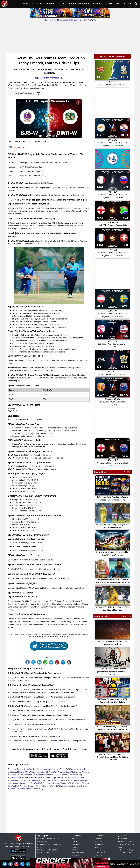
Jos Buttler (98, 856)
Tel (5, 864)
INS (17, 864)
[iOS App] (18, 860)
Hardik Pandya (100, 847)
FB (28, 662)
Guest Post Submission (126, 842)
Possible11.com (56, 741)
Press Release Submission (127, 844)
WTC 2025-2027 (43, 842)
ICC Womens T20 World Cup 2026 (49, 844)
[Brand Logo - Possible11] (18, 841)
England (75, 847)
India (73, 839)
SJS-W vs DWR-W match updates (62, 786)
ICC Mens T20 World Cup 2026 (48, 839)
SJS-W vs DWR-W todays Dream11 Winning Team (28, 786)
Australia (75, 842)
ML (64, 662)
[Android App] (18, 853)
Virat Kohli (98, 839)
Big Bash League (43, 853)
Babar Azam (99, 844)
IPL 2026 (40, 847)
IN (29, 864)
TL (52, 662)
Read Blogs (127, 472)
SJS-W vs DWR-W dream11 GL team (74, 783)
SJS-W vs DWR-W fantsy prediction (31, 772)
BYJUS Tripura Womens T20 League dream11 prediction (56, 775)
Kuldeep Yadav (100, 853)
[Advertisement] (70, 38)
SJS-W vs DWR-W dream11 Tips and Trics (48, 778)
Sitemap (121, 847)
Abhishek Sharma (101, 850)
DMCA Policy (122, 839)
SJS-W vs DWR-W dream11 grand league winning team (43, 780)
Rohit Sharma (99, 842)
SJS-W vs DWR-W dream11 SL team (45, 783)
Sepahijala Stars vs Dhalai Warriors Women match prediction (33, 769)
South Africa (76, 844)
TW (34, 662)
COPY (69, 662)
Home (47, 20)
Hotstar (54, 588)
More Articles (127, 616)
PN (58, 662)
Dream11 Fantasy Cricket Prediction (66, 20)
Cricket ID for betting (125, 850)
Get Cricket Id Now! (124, 853)
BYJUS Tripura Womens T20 (49, 78)
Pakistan (75, 850)
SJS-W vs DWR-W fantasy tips (57, 772)
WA (46, 662)
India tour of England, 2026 (47, 850)
